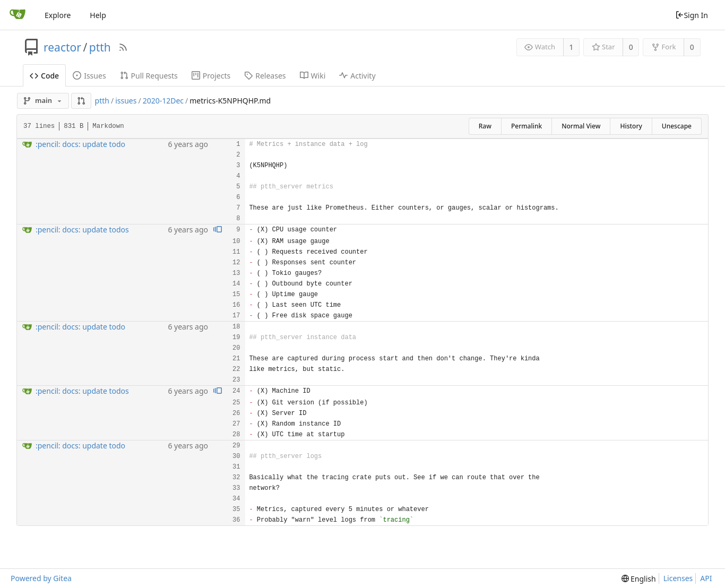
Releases (265, 76)
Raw (485, 126)
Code (44, 76)
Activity (357, 76)
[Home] (18, 15)
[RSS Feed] (123, 47)
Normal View (581, 126)
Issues (89, 76)
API (706, 578)
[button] (81, 101)
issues (126, 101)
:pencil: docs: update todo (80, 144)
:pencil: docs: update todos (82, 230)
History (631, 126)
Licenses (678, 578)
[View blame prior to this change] (218, 230)
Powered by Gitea (41, 578)
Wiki (313, 76)
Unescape (677, 126)
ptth (100, 47)
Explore (58, 15)
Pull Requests (149, 76)
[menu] (639, 579)
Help (98, 15)
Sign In (692, 15)
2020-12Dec (163, 101)
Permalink (527, 126)
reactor (62, 47)
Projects (211, 76)
